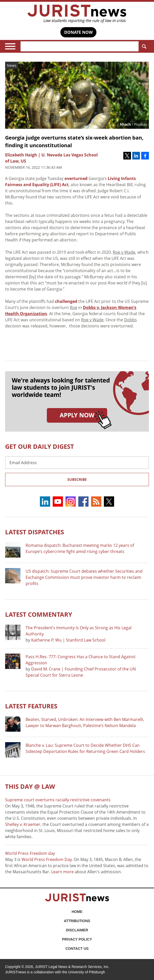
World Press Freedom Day (47, 859)
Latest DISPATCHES (35, 532)
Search (143, 46)
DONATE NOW (78, 32)
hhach (125, 124)
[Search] (80, 46)
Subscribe (77, 479)
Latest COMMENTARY (39, 614)
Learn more (62, 872)
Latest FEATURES (31, 706)
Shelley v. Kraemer (23, 824)
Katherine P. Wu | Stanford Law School (68, 640)
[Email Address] (77, 463)
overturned (76, 178)
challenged (66, 301)
